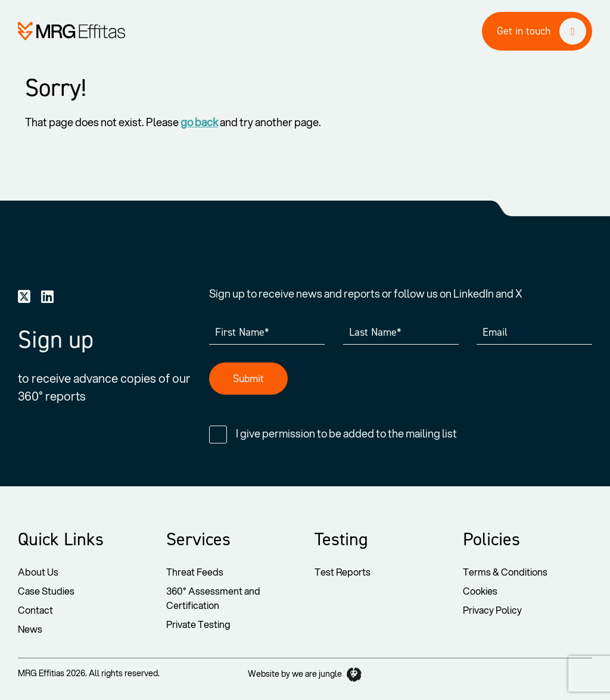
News (30, 629)
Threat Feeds (195, 572)
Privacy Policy (492, 610)
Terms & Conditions (505, 572)
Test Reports (343, 572)
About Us (38, 572)
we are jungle (327, 675)
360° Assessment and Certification (213, 598)
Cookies (480, 591)
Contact (35, 610)
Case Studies (46, 591)
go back (199, 122)
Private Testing (198, 624)
